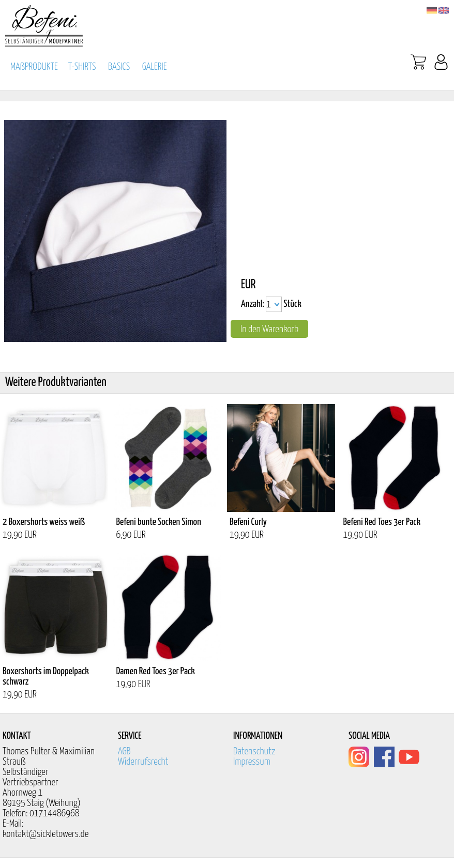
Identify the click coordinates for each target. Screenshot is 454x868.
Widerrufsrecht (143, 762)
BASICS (119, 67)
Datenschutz (254, 751)
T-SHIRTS (82, 67)
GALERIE (155, 67)
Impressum (252, 762)
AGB (124, 751)
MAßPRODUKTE (34, 67)
